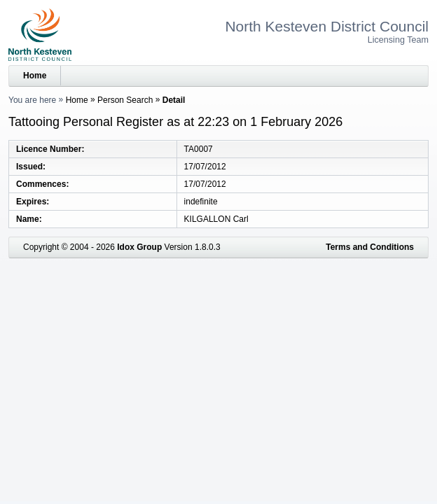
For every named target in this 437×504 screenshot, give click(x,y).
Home (35, 76)
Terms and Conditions (370, 247)
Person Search (125, 100)
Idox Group (139, 247)
